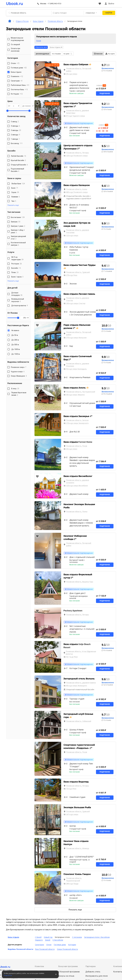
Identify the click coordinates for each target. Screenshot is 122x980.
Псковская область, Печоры (77, 153)
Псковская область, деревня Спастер (78, 299)
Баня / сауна (17, 277)
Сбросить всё (41, 47)
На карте (110, 54)
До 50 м (15, 335)
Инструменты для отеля (97, 976)
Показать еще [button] (13, 205)
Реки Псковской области (45, 949)
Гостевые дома (60, 945)
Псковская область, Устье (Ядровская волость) (81, 653)
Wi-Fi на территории (17, 258)
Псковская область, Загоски (77, 420)
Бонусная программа (68, 966)
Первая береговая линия (19, 394)
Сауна (15, 192)
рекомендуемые (43, 54)
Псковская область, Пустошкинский (81, 392)
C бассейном (58, 940)
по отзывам (56, 54)
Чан (14, 201)
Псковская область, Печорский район (79, 70)
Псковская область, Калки (77, 189)
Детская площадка (17, 294)
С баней (38, 937)
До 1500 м (16, 354)
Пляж (15, 272)
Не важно (15, 330)
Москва (43, 4)
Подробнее (105, 93)
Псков (39, 41)
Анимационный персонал (18, 300)
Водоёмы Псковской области (21, 949)
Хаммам (16, 197)
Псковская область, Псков (77, 446)
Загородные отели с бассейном (97, 937)
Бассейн (16, 268)
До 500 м (15, 345)
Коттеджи (72, 945)
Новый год (48, 937)
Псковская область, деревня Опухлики (78, 365)
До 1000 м (16, 349)
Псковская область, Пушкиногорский (74, 879)
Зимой (48, 940)
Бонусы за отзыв (66, 976)
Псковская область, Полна (77, 512)
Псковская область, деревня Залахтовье (78, 112)
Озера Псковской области (67, 949)
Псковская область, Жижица (78, 848)
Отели (49, 945)
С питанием (77, 937)
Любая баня (18, 184)
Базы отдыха (13, 937)
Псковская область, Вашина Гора (80, 582)
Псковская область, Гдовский (78, 272)
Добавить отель (93, 972)
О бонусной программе (69, 972)
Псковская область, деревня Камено (81, 683)
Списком (98, 54)
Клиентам (39, 966)
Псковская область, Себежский (79, 721)
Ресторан (17, 264)
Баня (15, 188)
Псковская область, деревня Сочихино (78, 481)
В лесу (15, 389)
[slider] (7, 111)
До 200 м (15, 340)
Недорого (39, 940)
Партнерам (91, 966)
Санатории (39, 945)
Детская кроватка (20, 306)
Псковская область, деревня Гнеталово (78, 231)
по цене (68, 54)
